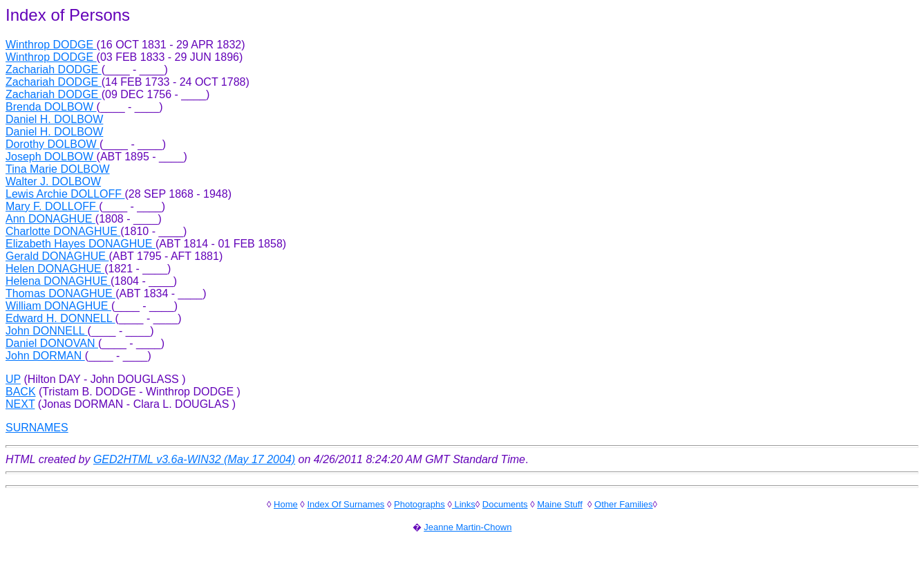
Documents (505, 504)
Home (286, 504)
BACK (21, 392)
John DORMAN (45, 356)
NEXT (20, 404)
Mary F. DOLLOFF (52, 206)
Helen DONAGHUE (55, 269)
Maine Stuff (560, 504)
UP (13, 379)
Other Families (624, 504)
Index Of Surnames (346, 504)
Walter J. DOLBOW (53, 181)
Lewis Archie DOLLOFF (65, 194)
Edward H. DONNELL (60, 318)
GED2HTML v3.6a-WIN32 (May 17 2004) (194, 459)
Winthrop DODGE (51, 45)
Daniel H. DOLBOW (54, 119)
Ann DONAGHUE (50, 219)
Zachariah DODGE (54, 69)
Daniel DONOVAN (52, 343)
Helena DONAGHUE (58, 281)
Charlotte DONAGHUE (63, 231)
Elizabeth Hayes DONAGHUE (81, 244)
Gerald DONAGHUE (57, 256)
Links (464, 504)
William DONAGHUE (58, 306)
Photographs (419, 504)
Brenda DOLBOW (51, 107)
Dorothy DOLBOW (53, 144)
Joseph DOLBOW (51, 157)
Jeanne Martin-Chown (468, 527)
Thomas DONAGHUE (60, 293)
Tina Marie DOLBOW (58, 169)
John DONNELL (47, 331)
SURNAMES (37, 428)
